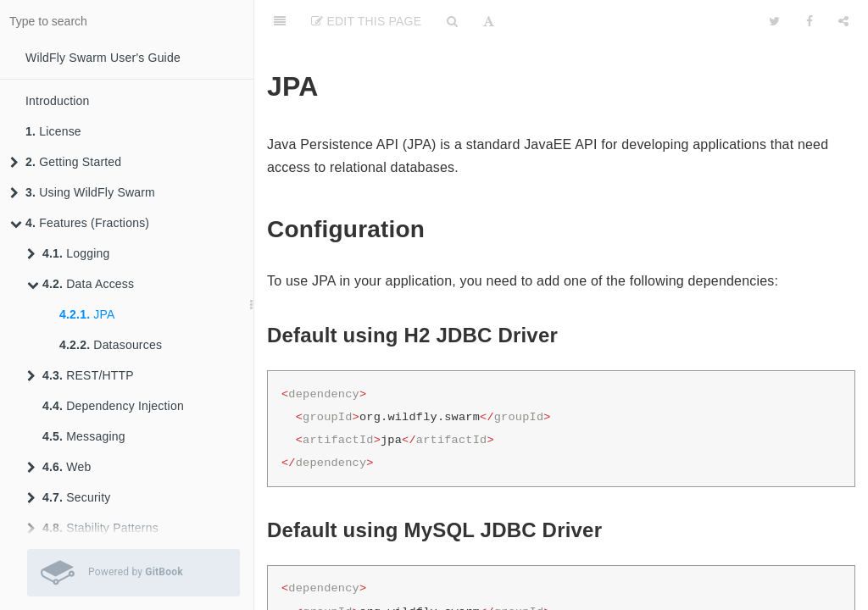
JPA (87, 314)
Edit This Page (366, 21)
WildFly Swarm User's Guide (103, 58)
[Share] (843, 21)
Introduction (58, 101)
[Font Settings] (489, 21)
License (53, 131)
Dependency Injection (113, 406)
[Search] (452, 21)
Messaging (84, 436)
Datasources (111, 345)
